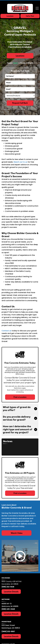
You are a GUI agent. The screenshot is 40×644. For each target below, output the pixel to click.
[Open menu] (37, 8)
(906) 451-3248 (8, 609)
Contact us (7, 331)
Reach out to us (20, 162)
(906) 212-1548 (8, 587)
